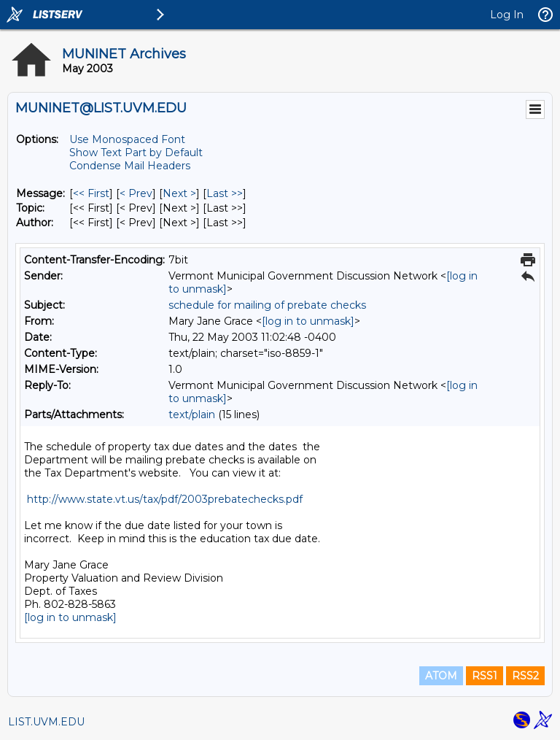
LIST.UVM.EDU (46, 722)
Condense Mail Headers (130, 166)
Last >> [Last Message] (225, 193)
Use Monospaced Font (127, 139)
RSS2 (525, 676)
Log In (507, 15)
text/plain (192, 415)
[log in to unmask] (308, 321)
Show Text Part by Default (136, 153)
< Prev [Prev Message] (136, 193)
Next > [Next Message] (179, 193)
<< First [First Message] (91, 193)
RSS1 (485, 676)
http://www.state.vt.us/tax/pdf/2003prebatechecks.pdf (165, 499)
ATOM (441, 676)
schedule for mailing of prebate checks (267, 305)
